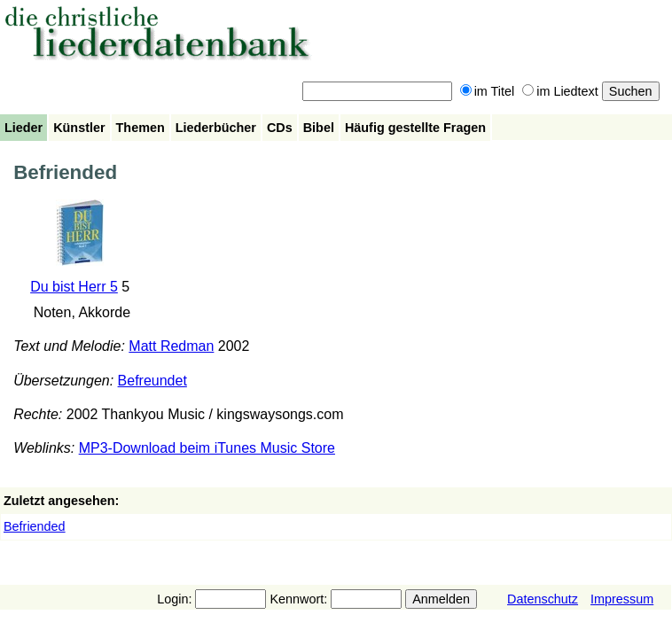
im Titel (488, 91)
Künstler (79, 128)
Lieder (23, 128)
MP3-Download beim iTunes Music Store (207, 448)
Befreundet (152, 381)
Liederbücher (216, 128)
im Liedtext (560, 91)
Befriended (35, 526)
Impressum (622, 599)
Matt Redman (171, 346)
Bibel (319, 128)
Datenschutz (543, 599)
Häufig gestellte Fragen (415, 128)
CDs (280, 128)
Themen (141, 128)
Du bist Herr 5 (74, 287)
